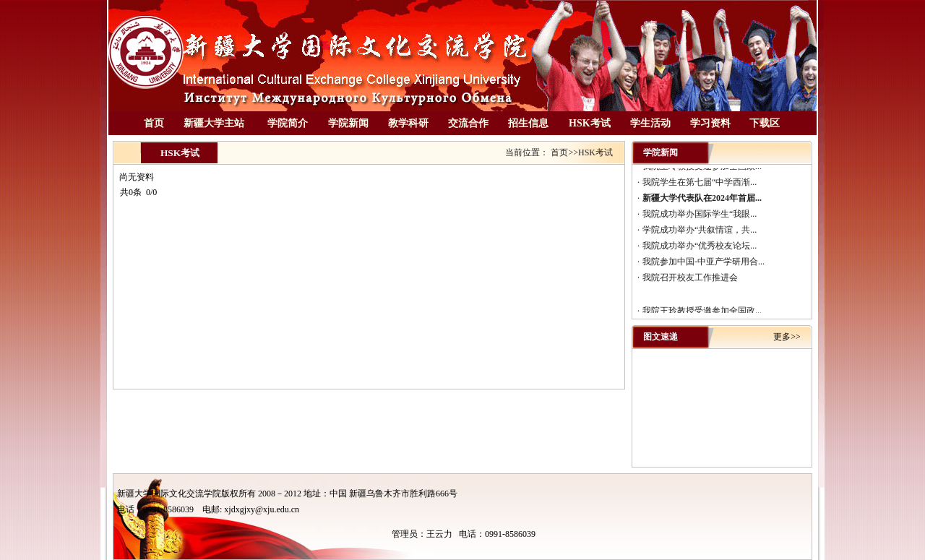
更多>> (787, 337)
